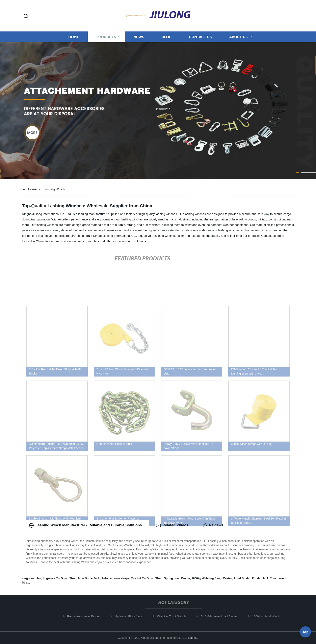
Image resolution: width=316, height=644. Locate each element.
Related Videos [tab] (172, 525)
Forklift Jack (260, 578)
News (139, 37)
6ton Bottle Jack (89, 578)
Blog (167, 37)
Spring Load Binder (177, 578)
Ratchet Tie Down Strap (147, 578)
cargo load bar (32, 578)
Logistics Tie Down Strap (60, 578)
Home (74, 37)
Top (306, 633)
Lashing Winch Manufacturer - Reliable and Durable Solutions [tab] (85, 525)
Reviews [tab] (213, 525)
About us (238, 37)
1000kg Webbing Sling (206, 578)
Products (106, 37)
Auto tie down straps (115, 578)
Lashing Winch (54, 189)
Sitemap (193, 638)
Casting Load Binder (237, 578)
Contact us (200, 37)
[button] (26, 16)
